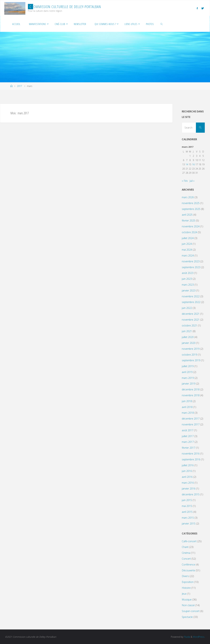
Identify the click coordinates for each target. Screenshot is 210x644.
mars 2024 (188, 256)
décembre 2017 (191, 419)
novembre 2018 (191, 395)
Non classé (188, 605)
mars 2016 (188, 483)
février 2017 (189, 448)
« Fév (185, 181)
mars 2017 (188, 442)
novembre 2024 (191, 226)
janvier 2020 (189, 343)
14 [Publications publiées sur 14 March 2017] (187, 164)
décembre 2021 (191, 314)
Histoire (186, 588)
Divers (185, 576)
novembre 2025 (191, 203)
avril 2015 (187, 512)
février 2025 (189, 221)
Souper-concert (191, 611)
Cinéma (186, 553)
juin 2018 (187, 401)
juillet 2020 (188, 337)
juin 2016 (187, 471)
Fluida (187, 637)
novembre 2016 (191, 454)
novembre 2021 (191, 320)
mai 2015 (187, 506)
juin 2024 (187, 244)
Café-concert (189, 541)
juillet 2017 (188, 436)
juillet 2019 (188, 366)
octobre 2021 (189, 325)
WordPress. (199, 637)
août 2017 (188, 430)
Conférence (188, 565)
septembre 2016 (191, 459)
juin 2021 (187, 331)
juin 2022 (187, 308)
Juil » (192, 181)
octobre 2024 (189, 232)
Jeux (184, 594)
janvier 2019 (189, 384)
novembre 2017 (191, 424)
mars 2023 (188, 285)
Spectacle (187, 617)
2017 (19, 86)
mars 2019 (188, 378)
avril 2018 (187, 407)
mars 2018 (188, 413)
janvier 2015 (189, 524)
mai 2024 (187, 250)
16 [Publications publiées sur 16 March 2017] (193, 164)
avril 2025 (187, 215)
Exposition (188, 582)
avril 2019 (187, 372)
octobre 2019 (189, 355)
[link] (162, 24)
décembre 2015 (191, 494)
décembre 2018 (191, 389)
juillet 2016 (188, 465)
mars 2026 (188, 197)
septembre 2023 (191, 267)
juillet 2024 (188, 238)
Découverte (188, 570)
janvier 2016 (189, 489)
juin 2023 (187, 279)
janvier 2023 (189, 290)
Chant (185, 547)
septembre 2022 (191, 302)
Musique (187, 600)
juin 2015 (187, 500)
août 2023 (188, 273)
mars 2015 (188, 518)
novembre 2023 (191, 261)
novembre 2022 (191, 296)
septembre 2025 (191, 209)
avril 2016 (187, 477)
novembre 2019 (191, 349)
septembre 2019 (191, 360)
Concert (186, 559)
